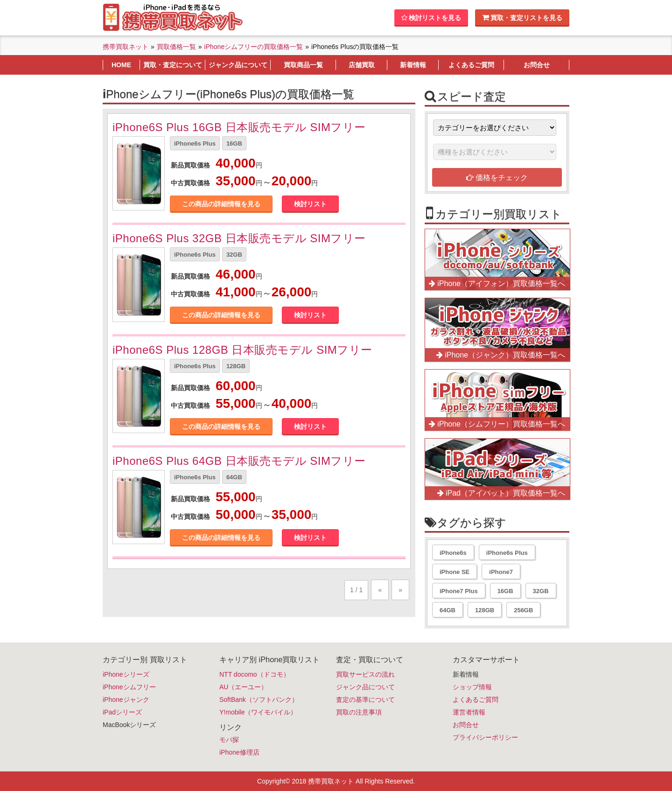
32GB (234, 255)
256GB (523, 610)
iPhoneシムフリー (129, 687)
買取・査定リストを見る (522, 17)
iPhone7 (501, 572)
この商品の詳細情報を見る (221, 204)
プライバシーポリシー (485, 737)
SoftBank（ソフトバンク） (259, 700)
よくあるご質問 (476, 700)
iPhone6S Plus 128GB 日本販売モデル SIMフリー (242, 350)
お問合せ (466, 725)
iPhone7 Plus (459, 591)
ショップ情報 (472, 687)
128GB (236, 366)
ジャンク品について (365, 687)
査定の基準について (365, 700)
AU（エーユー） (243, 687)
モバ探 (229, 740)
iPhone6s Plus (195, 143)
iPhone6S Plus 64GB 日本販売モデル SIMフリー (239, 461)
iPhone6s (453, 553)
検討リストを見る (431, 18)
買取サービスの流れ (365, 674)
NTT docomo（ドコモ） (255, 674)
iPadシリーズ (122, 712)
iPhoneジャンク (126, 700)
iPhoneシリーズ (126, 674)
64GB (234, 477)
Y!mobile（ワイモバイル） (258, 712)
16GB (234, 143)
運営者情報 (469, 712)
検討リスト (310, 204)
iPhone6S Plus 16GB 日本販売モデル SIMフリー (239, 127)
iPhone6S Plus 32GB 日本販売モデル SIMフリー (239, 238)
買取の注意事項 (359, 712)
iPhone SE (455, 572)
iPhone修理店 (239, 752)
